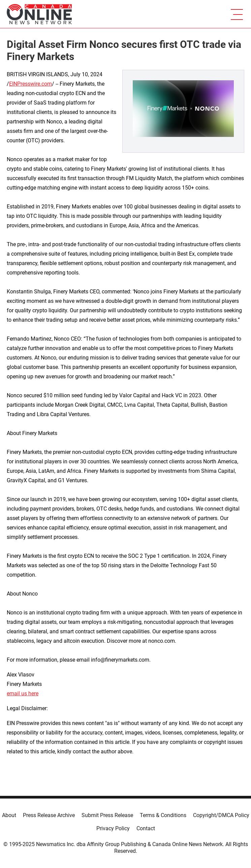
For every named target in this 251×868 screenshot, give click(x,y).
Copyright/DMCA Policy (221, 815)
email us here (23, 693)
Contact (146, 828)
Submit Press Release (107, 815)
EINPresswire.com (30, 84)
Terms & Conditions (163, 815)
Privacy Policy (113, 828)
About (9, 815)
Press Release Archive (49, 815)
